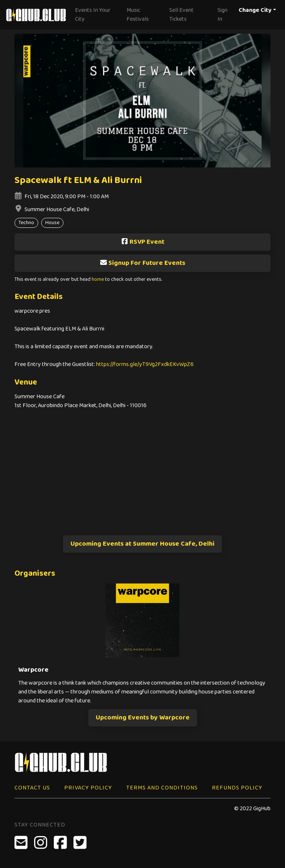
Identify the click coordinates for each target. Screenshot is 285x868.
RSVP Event (143, 242)
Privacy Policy (88, 788)
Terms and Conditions (162, 788)
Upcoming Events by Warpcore (143, 718)
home (98, 280)
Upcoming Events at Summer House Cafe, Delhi (142, 544)
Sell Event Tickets (181, 15)
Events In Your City (93, 15)
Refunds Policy (237, 788)
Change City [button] (255, 10)
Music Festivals (138, 15)
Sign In (222, 15)
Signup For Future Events (142, 263)
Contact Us (32, 788)
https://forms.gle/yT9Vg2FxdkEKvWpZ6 (145, 364)
